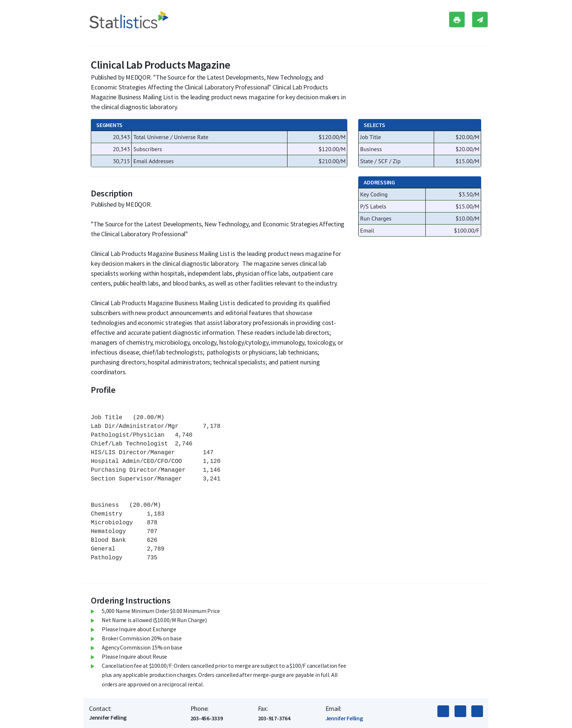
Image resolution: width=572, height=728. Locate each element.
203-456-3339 (207, 718)
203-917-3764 (274, 718)
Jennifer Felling (344, 718)
